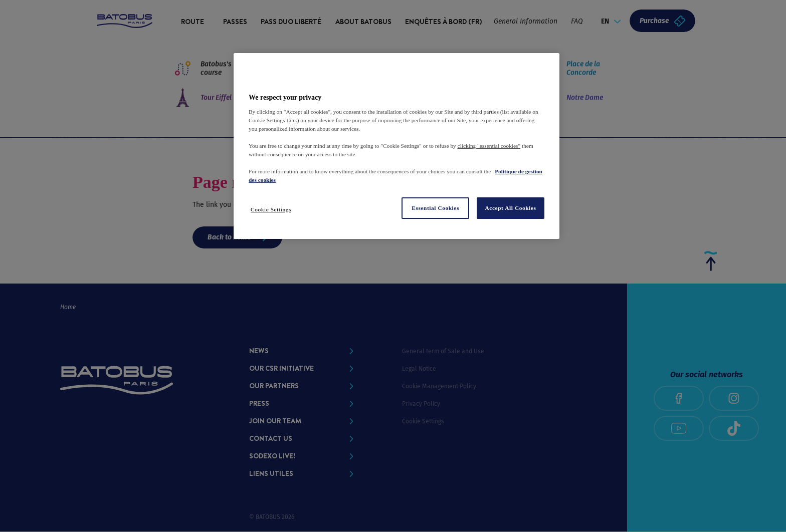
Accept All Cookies (511, 208)
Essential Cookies (435, 208)
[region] (397, 146)
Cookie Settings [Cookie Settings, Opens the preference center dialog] (271, 209)
